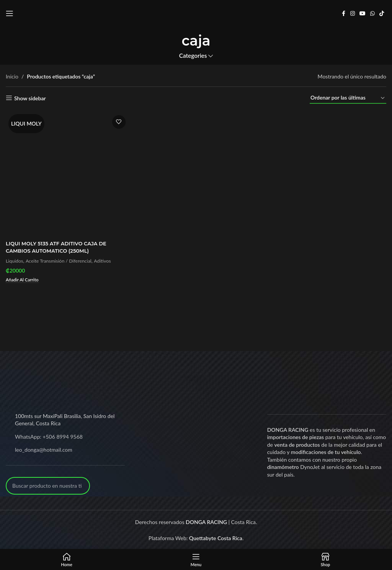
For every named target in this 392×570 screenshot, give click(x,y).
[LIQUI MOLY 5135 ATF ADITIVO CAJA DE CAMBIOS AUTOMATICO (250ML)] (67, 173)
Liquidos (15, 259)
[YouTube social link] (363, 14)
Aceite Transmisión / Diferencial (62, 259)
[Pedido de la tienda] (348, 98)
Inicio (12, 76)
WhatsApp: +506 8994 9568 (49, 435)
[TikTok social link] (382, 14)
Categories (193, 56)
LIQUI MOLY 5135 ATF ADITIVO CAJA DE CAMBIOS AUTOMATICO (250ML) (60, 245)
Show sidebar (30, 98)
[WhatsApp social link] (372, 14)
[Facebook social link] (343, 14)
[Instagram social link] (353, 14)
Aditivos (109, 259)
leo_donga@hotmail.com (44, 448)
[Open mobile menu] (10, 13)
